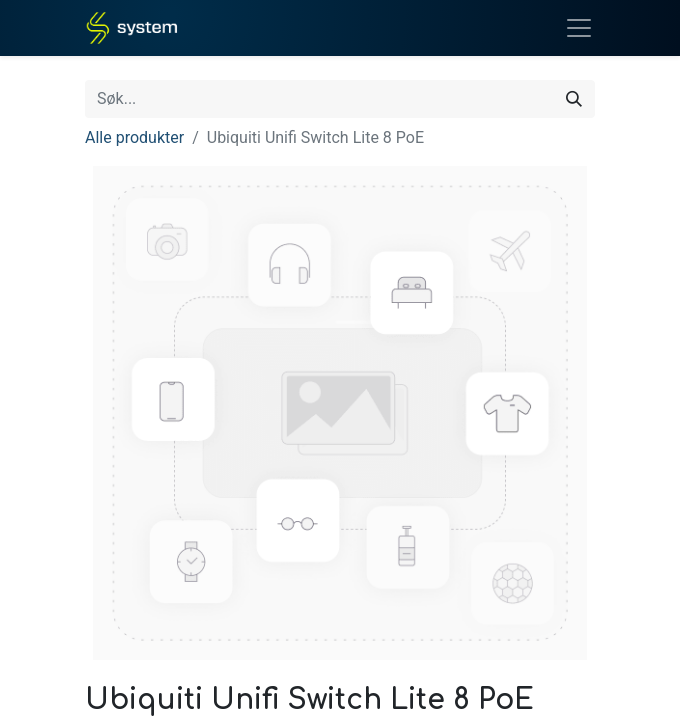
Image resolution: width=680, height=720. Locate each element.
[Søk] (574, 99)
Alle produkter (134, 137)
